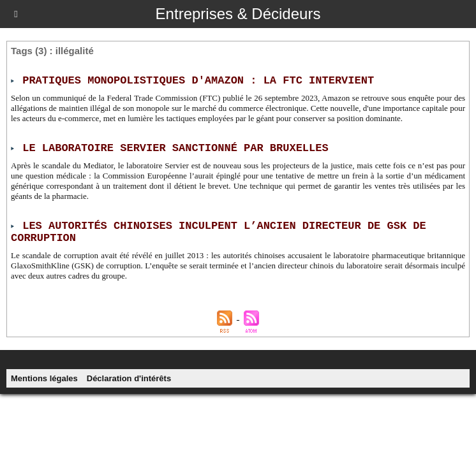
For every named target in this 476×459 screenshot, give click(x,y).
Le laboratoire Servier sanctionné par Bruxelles (175, 148)
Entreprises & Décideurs (238, 14)
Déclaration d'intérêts (129, 378)
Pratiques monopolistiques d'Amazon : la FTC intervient (198, 81)
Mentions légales (44, 378)
